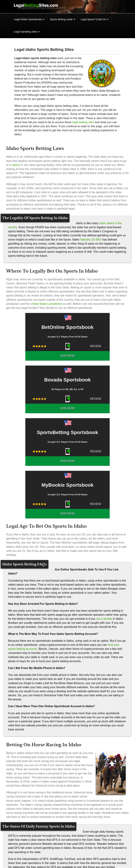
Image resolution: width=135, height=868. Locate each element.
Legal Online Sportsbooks (28, 19)
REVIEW (78, 346)
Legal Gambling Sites (26, 32)
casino (16, 165)
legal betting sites (83, 122)
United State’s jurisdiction (46, 304)
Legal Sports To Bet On (93, 19)
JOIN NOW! (99, 346)
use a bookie (104, 581)
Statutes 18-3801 (91, 240)
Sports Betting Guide (61, 19)
